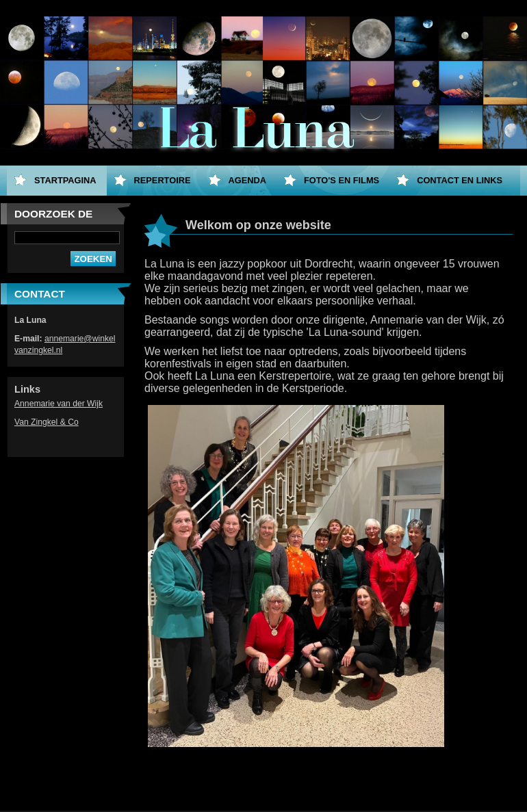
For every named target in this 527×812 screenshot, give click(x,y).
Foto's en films (342, 180)
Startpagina (65, 180)
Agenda (247, 180)
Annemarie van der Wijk (59, 404)
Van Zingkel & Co (47, 422)
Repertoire (163, 180)
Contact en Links (460, 180)
